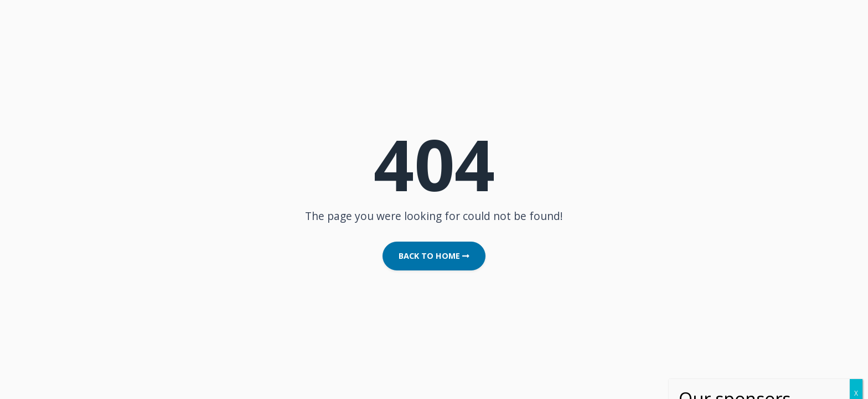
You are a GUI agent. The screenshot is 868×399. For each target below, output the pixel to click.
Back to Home (434, 256)
